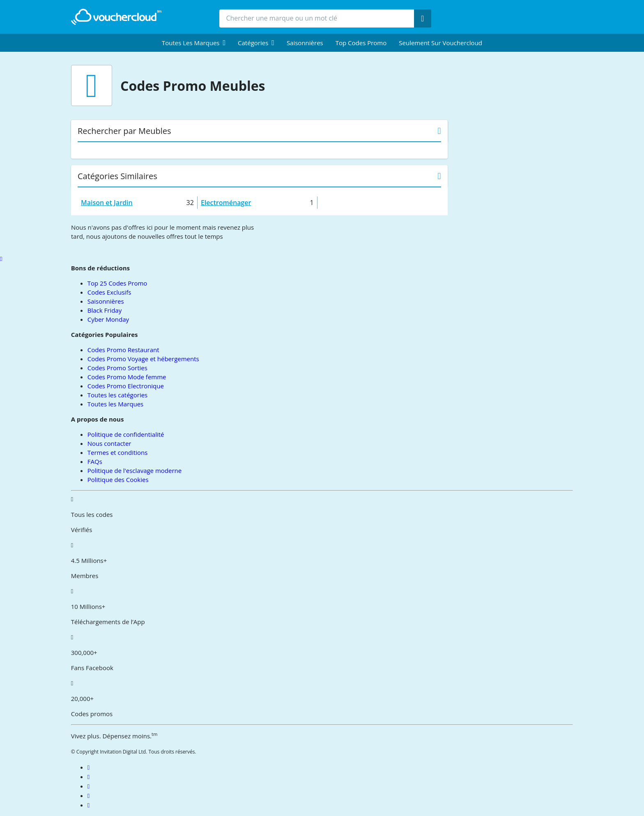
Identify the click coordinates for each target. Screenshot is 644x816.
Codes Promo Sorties (117, 368)
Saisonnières (305, 43)
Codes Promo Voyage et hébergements (143, 359)
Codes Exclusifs (109, 292)
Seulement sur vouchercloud (440, 43)
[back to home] (116, 17)
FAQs (95, 461)
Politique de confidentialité (126, 434)
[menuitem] (194, 43)
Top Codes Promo (361, 43)
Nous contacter (109, 443)
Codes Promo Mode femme (127, 377)
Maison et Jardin (107, 203)
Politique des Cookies (118, 479)
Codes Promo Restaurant (123, 350)
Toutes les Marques (115, 404)
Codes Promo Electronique (126, 386)
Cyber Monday (108, 319)
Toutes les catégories (118, 395)
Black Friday (105, 310)
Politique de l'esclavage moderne (135, 470)
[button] (194, 43)
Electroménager (226, 203)
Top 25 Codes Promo (117, 283)
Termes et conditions (118, 452)
